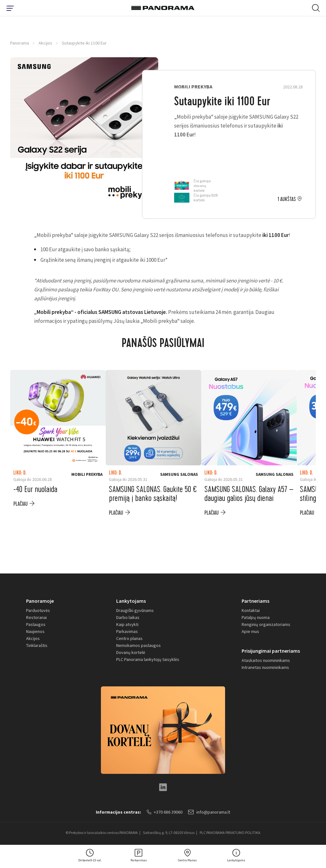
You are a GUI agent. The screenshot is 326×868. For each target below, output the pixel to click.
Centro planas (129, 638)
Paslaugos (36, 624)
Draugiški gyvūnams (135, 610)
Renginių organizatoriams (266, 624)
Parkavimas (127, 631)
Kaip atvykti (127, 624)
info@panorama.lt (209, 812)
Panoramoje (40, 601)
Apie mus (250, 631)
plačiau (21, 504)
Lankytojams (131, 601)
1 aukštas (287, 199)
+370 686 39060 (165, 812)
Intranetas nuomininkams (265, 667)
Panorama (20, 43)
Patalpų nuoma (256, 617)
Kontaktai (251, 610)
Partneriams (255, 601)
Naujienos (35, 631)
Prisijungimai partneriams (271, 651)
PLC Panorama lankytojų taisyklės (148, 659)
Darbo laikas (128, 617)
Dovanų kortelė (131, 652)
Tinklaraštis (37, 645)
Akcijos (45, 43)
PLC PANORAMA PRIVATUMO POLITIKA (230, 833)
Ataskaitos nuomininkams (266, 660)
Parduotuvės (38, 610)
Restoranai (36, 617)
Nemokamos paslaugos (138, 645)
